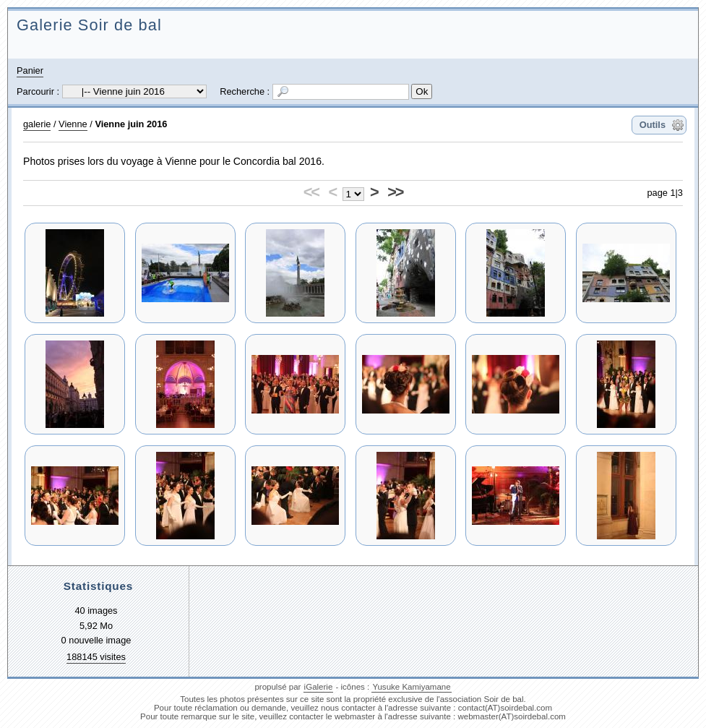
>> (395, 192)
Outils (653, 125)
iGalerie (319, 687)
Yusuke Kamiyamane (411, 687)
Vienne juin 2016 (131, 124)
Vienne (73, 124)
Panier (30, 70)
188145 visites (96, 657)
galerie (37, 124)
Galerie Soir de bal (89, 25)
